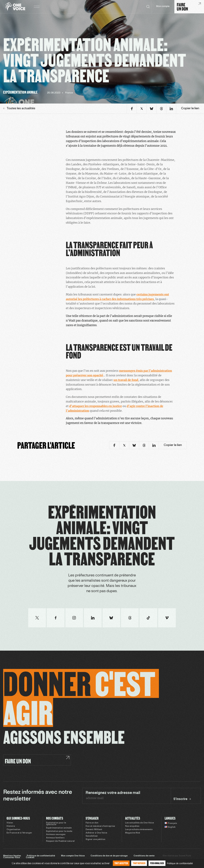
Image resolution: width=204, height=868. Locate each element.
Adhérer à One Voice (96, 833)
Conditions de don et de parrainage (109, 856)
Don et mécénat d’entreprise (100, 826)
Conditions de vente (144, 856)
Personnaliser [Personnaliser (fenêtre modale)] (157, 863)
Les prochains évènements (139, 830)
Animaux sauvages (56, 835)
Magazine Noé (133, 833)
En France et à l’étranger (19, 833)
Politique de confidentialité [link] (180, 863)
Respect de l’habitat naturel (60, 841)
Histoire (11, 826)
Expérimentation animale (59, 828)
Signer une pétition (95, 839)
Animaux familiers (55, 838)
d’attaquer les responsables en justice (96, 406)
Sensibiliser (92, 836)
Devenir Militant (94, 830)
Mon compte (163, 6)
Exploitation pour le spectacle (56, 824)
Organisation (13, 830)
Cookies (30, 858)
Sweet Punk (185, 856)
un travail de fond (126, 380)
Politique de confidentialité (41, 856)
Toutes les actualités (19, 108)
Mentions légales (12, 856)
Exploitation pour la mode (59, 831)
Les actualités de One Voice (139, 823)
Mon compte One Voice (73, 856)
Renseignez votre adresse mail (113, 793)
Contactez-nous (12, 858)
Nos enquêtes (132, 826)
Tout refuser (139, 863)
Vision (10, 823)
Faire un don (92, 823)
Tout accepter (121, 863)
